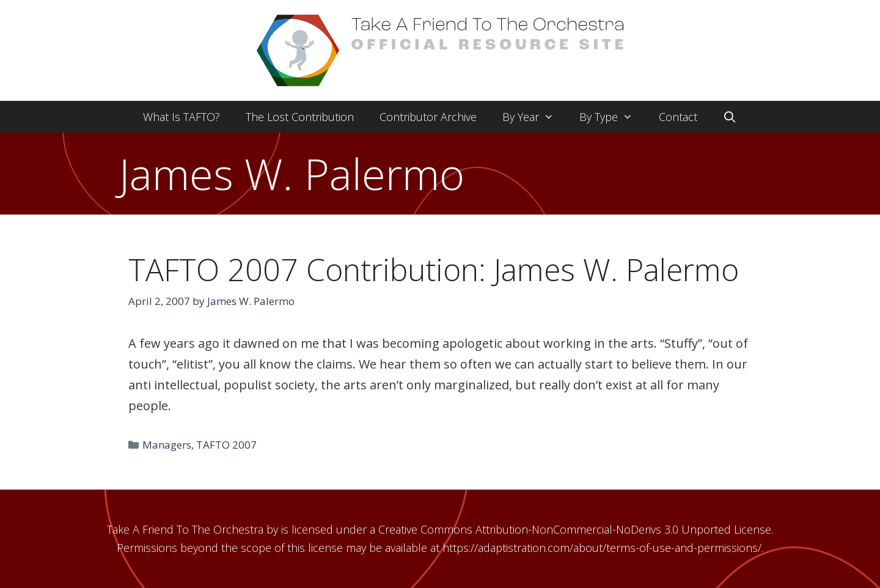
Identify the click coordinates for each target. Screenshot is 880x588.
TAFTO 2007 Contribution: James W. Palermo (434, 270)
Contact (678, 117)
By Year (534, 117)
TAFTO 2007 (226, 445)
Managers (167, 445)
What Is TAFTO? (182, 117)
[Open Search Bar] (730, 117)
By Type (612, 117)
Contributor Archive (428, 117)
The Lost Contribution (300, 117)
